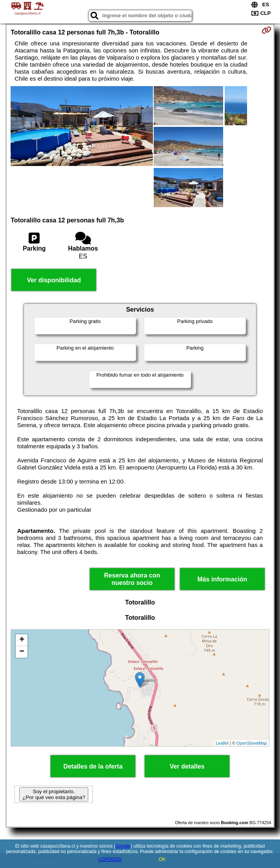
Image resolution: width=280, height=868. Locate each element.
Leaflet (222, 743)
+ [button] (22, 640)
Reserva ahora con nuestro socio (132, 579)
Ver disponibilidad (54, 280)
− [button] (22, 652)
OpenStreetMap (252, 743)
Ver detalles (187, 766)
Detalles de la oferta (93, 766)
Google (123, 846)
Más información (222, 579)
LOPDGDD (110, 859)
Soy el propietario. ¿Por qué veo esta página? (54, 794)
